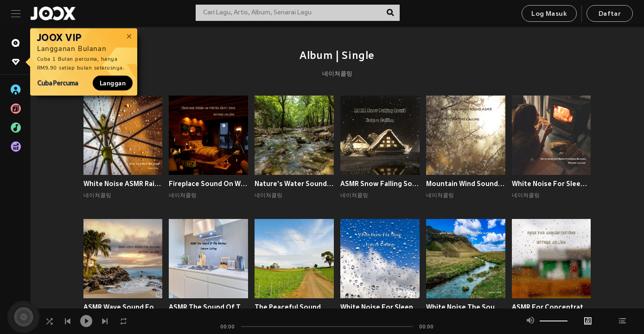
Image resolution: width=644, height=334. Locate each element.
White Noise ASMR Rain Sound (123, 184)
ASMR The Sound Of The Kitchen (208, 307)
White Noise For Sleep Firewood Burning (552, 184)
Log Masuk (549, 14)
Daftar (610, 14)
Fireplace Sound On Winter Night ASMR (208, 184)
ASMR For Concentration (552, 307)
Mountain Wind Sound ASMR (466, 184)
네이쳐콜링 (337, 74)
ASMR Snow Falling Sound (380, 184)
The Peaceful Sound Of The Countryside (294, 307)
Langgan (113, 83)
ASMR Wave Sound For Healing (123, 307)
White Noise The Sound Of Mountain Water (466, 307)
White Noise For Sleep (377, 307)
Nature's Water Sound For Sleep (294, 184)
